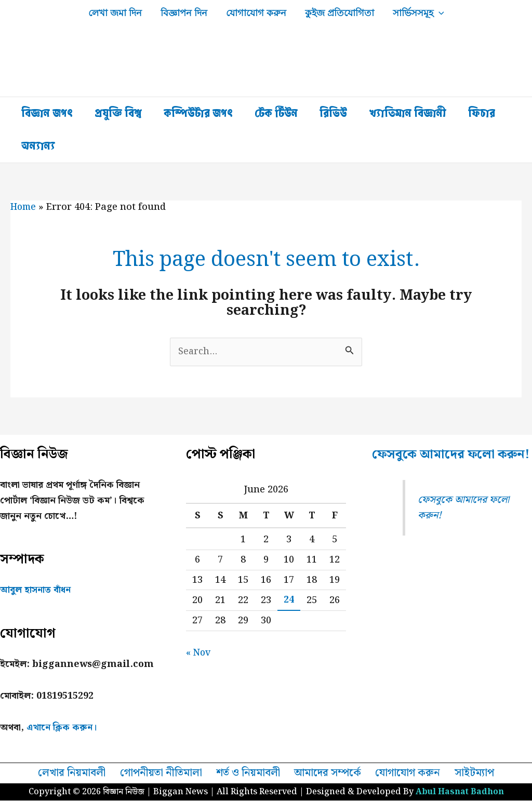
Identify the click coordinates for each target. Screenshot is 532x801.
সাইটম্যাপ (470, 773)
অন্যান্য (38, 146)
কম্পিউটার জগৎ (198, 113)
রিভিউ (333, 113)
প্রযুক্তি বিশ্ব (118, 113)
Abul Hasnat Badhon (460, 792)
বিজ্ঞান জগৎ (47, 113)
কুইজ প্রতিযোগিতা (340, 13)
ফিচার (482, 113)
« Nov (199, 653)
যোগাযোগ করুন (256, 13)
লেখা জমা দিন (115, 13)
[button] (439, 13)
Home (24, 207)
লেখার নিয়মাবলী (76, 773)
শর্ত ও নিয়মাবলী (250, 773)
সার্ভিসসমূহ (418, 13)
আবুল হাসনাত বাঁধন (36, 590)
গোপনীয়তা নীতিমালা (163, 773)
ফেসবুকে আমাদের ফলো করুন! (435, 464)
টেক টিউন (276, 113)
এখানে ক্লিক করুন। (63, 728)
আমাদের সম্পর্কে (328, 773)
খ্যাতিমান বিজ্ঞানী (408, 113)
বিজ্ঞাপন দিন (184, 13)
